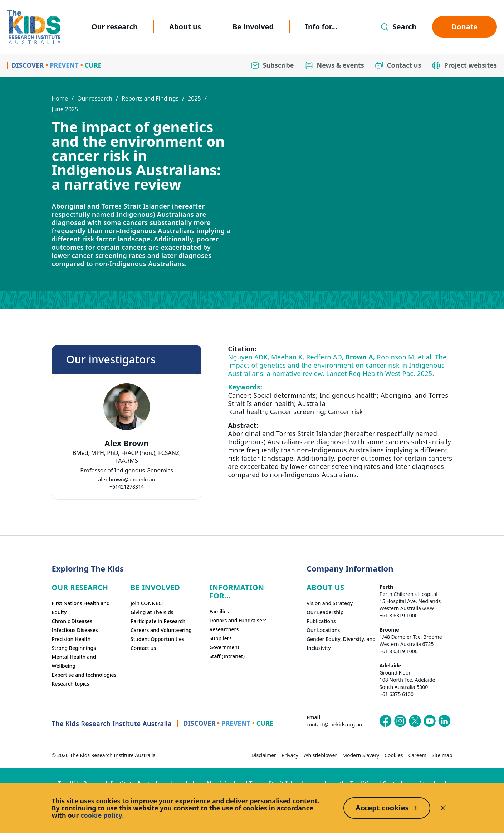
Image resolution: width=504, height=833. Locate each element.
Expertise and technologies (84, 675)
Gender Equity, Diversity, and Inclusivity (341, 643)
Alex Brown (126, 443)
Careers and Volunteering (161, 630)
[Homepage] (34, 27)
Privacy (290, 755)
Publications (321, 621)
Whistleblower (320, 755)
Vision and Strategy (330, 603)
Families (219, 611)
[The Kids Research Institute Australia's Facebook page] (386, 721)
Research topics (71, 684)
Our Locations (323, 630)
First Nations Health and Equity (81, 608)
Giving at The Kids (152, 612)
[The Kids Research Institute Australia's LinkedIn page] (444, 721)
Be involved (253, 27)
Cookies (394, 755)
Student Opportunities (157, 639)
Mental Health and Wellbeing (74, 661)
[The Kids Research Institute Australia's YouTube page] (430, 721)
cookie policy (101, 815)
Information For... (237, 592)
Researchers (224, 629)
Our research (115, 27)
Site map (442, 755)
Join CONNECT (148, 603)
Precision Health (71, 639)
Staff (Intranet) (227, 656)
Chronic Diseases (72, 621)
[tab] (127, 461)
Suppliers (220, 638)
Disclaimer (264, 755)
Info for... (321, 27)
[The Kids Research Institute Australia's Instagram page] (400, 721)
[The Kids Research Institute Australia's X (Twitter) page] (415, 721)
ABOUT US (326, 587)
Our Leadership (325, 612)
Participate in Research (158, 621)
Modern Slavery (361, 755)
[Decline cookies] (443, 808)
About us (185, 27)
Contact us (143, 648)
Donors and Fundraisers (238, 620)
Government (224, 647)
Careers (417, 755)
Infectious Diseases (75, 630)
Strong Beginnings (74, 648)
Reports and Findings (150, 98)
